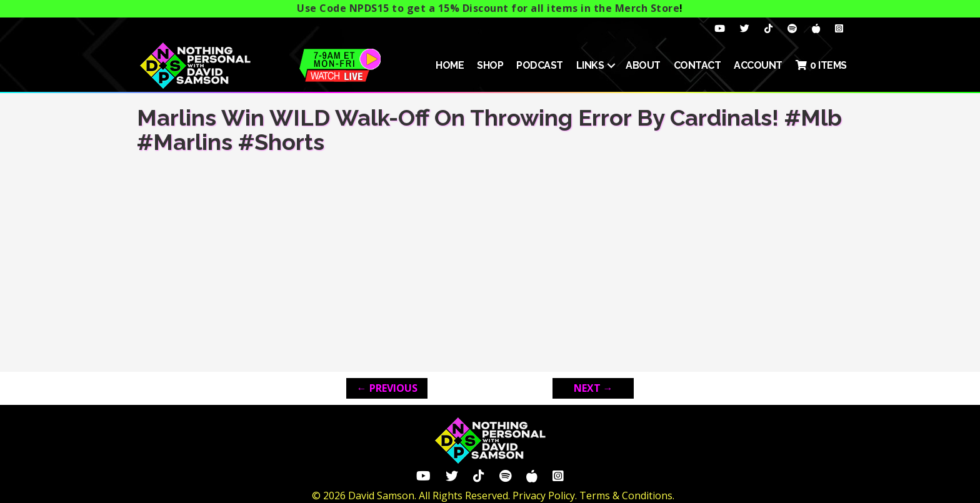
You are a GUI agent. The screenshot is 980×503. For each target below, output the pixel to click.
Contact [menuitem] (697, 65)
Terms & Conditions (626, 496)
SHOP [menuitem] (490, 65)
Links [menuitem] (590, 65)
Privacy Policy (544, 496)
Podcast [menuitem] (540, 65)
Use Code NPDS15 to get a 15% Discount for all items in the (488, 8)
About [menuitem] (643, 65)
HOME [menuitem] (450, 65)
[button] (611, 66)
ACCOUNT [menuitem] (758, 65)
